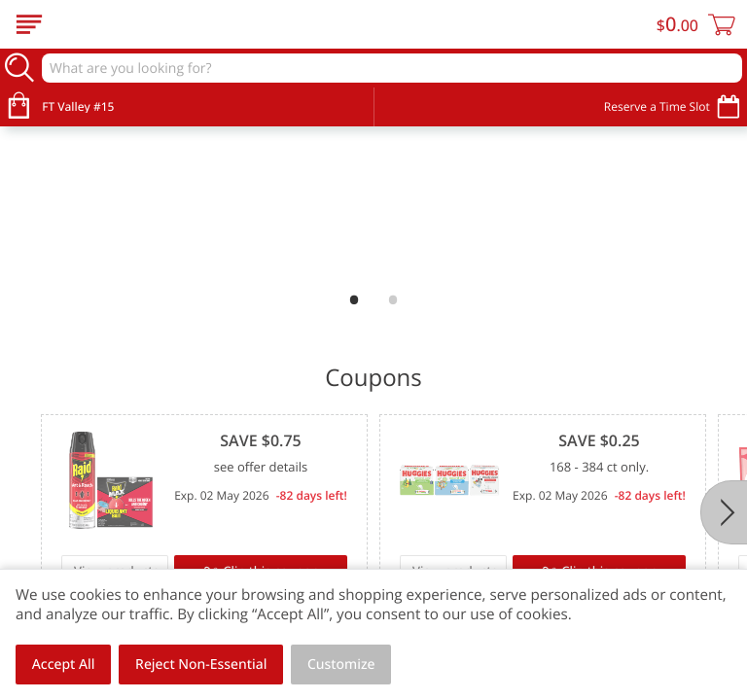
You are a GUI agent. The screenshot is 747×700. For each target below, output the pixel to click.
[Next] (724, 512)
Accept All (64, 665)
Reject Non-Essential (201, 665)
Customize (341, 665)
